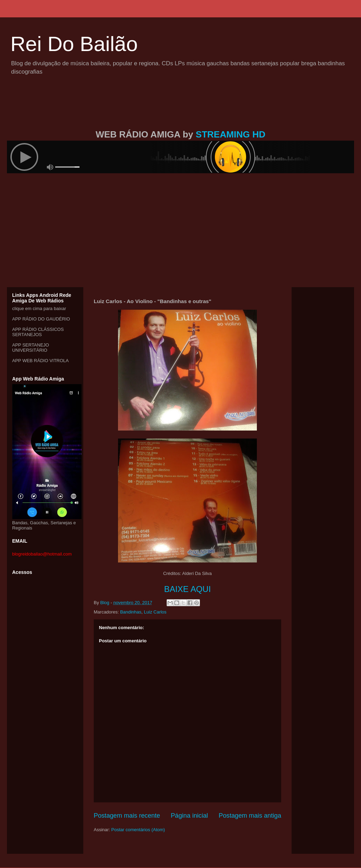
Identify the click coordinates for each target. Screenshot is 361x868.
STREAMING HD (231, 134)
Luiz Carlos (155, 612)
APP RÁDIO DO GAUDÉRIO (41, 319)
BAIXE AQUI (188, 589)
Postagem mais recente (127, 816)
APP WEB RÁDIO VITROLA (40, 361)
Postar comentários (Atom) (138, 830)
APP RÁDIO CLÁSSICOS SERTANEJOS (38, 332)
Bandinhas (131, 612)
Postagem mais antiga (250, 816)
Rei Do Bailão (74, 44)
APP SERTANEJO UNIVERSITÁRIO (31, 348)
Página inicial (189, 816)
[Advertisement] (180, 110)
